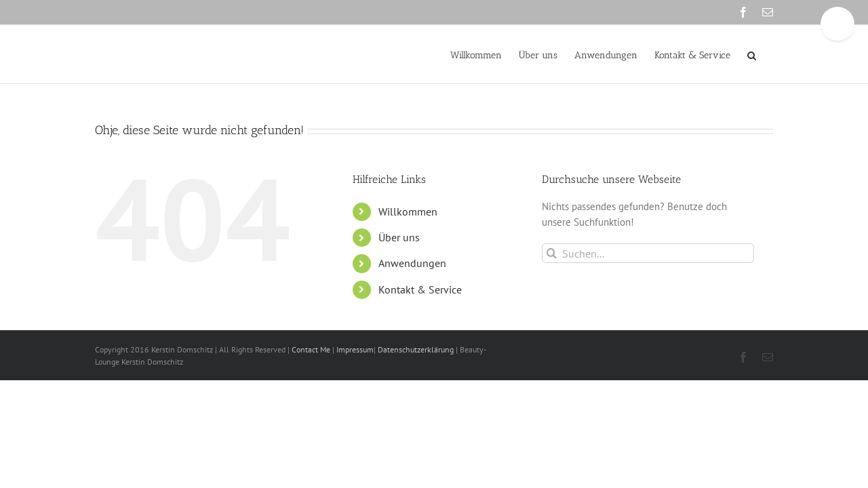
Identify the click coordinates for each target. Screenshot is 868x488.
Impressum (354, 349)
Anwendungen (412, 263)
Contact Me (312, 349)
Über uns (399, 237)
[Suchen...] (648, 253)
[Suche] (552, 253)
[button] (769, 54)
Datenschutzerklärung (416, 349)
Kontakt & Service (420, 289)
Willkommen (408, 211)
